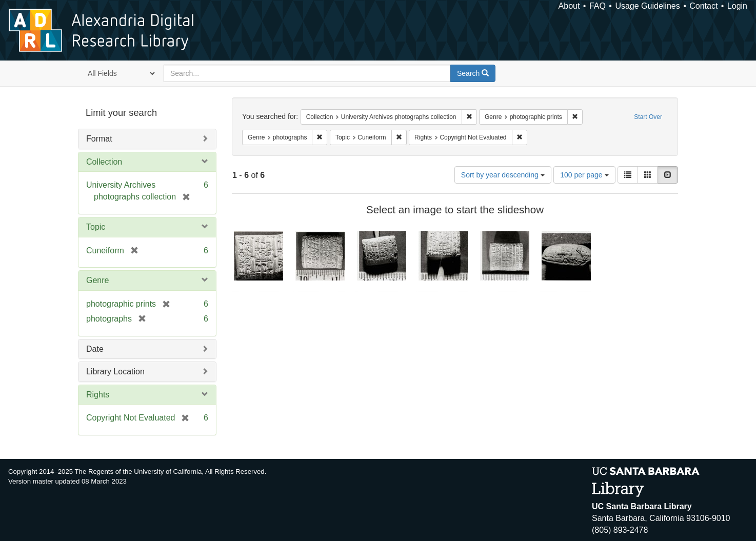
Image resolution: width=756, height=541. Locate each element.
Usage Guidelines (647, 6)
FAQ (598, 6)
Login (737, 6)
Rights (98, 395)
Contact (703, 6)
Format (99, 139)
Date (95, 349)
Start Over (648, 117)
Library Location (115, 372)
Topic (96, 227)
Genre (97, 280)
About (569, 6)
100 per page (584, 175)
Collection (104, 162)
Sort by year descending (503, 175)
